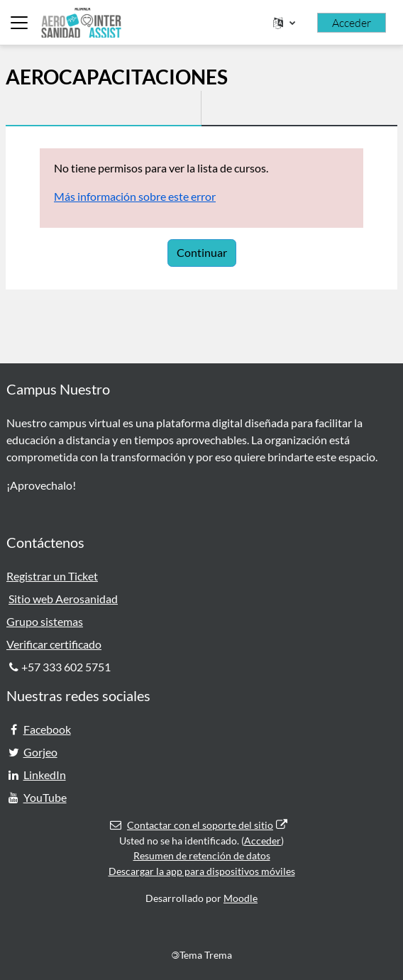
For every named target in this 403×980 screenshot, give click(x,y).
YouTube (45, 797)
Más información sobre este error (135, 196)
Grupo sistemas (45, 621)
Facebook (47, 729)
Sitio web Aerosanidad (63, 599)
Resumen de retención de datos (202, 855)
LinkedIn (45, 775)
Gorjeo (40, 752)
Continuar (202, 252)
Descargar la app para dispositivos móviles (202, 871)
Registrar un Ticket (52, 576)
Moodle (241, 898)
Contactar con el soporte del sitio (199, 825)
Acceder (352, 23)
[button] (284, 23)
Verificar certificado (54, 644)
